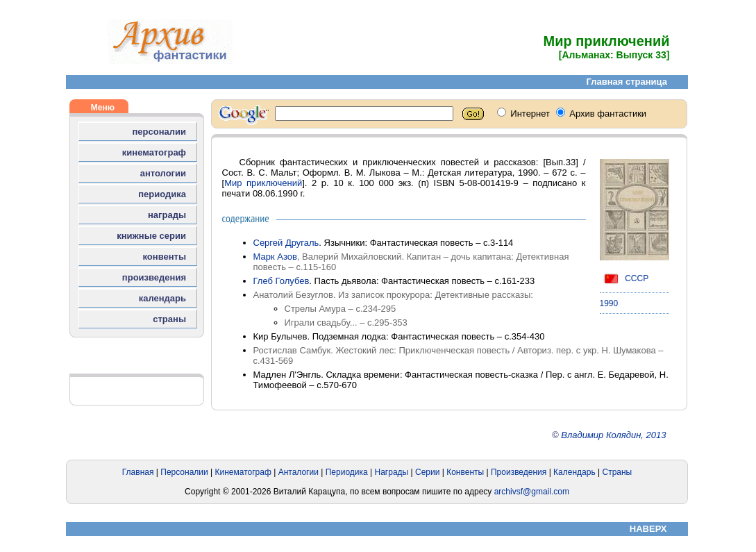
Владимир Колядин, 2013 (613, 435)
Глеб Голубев (282, 281)
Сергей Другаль (286, 243)
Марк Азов (275, 257)
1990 (609, 303)
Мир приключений (263, 183)
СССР (624, 278)
